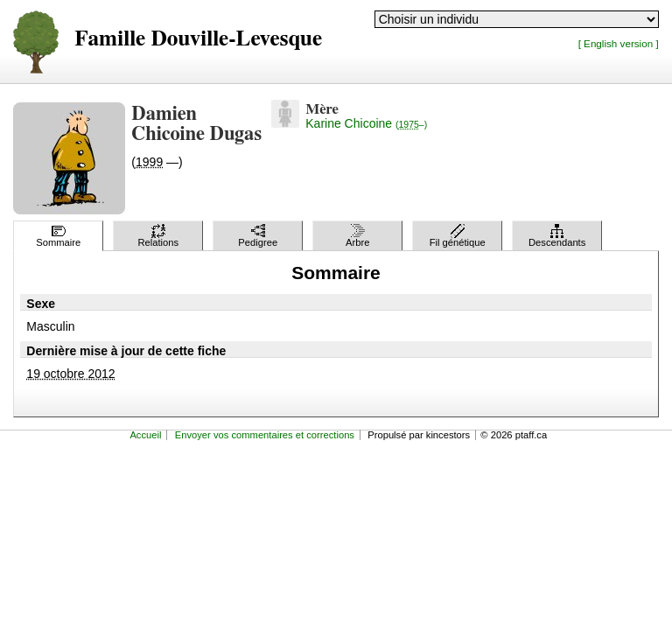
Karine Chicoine (366, 123)
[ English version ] (619, 43)
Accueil (145, 435)
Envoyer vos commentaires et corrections (265, 435)
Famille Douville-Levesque (198, 39)
